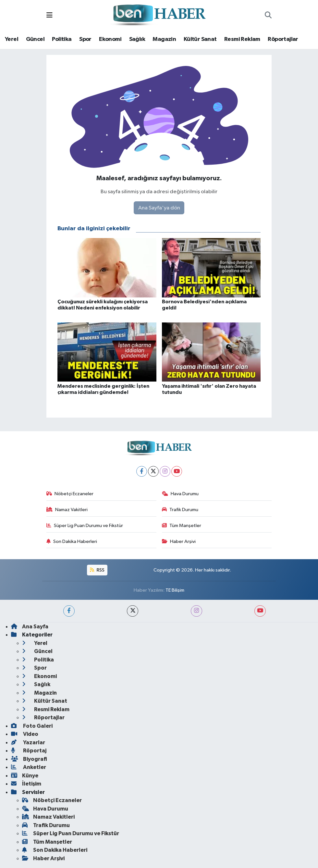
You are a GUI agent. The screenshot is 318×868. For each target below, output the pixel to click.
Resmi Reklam (242, 39)
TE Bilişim (175, 590)
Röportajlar (283, 39)
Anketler (29, 767)
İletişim (26, 784)
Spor (85, 39)
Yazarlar (28, 742)
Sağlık (137, 39)
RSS (97, 570)
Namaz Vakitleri (67, 510)
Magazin (164, 39)
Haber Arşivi (179, 541)
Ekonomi (110, 39)
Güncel (35, 39)
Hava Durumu (180, 494)
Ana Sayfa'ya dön (159, 208)
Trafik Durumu (180, 510)
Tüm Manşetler (182, 526)
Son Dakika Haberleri (72, 541)
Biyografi (29, 759)
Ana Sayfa (30, 627)
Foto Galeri (32, 726)
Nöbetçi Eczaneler (70, 494)
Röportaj (29, 751)
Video (25, 734)
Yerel (12, 39)
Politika (62, 39)
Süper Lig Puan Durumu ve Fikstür (85, 526)
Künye (25, 776)
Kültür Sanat (200, 39)
